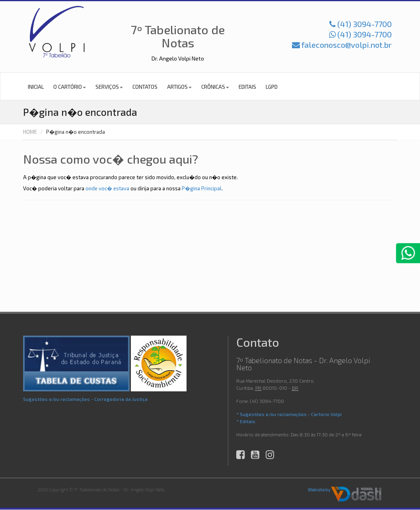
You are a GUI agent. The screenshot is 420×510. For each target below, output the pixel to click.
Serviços (109, 87)
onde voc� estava (107, 188)
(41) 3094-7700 (361, 24)
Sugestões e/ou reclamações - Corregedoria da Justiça (85, 399)
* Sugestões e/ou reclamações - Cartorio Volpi (289, 414)
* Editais (246, 421)
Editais (247, 87)
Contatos (145, 87)
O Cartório (70, 87)
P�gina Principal (202, 188)
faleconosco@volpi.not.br (342, 45)
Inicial (36, 87)
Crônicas (215, 87)
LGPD (272, 87)
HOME (30, 132)
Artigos (179, 87)
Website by (319, 489)
